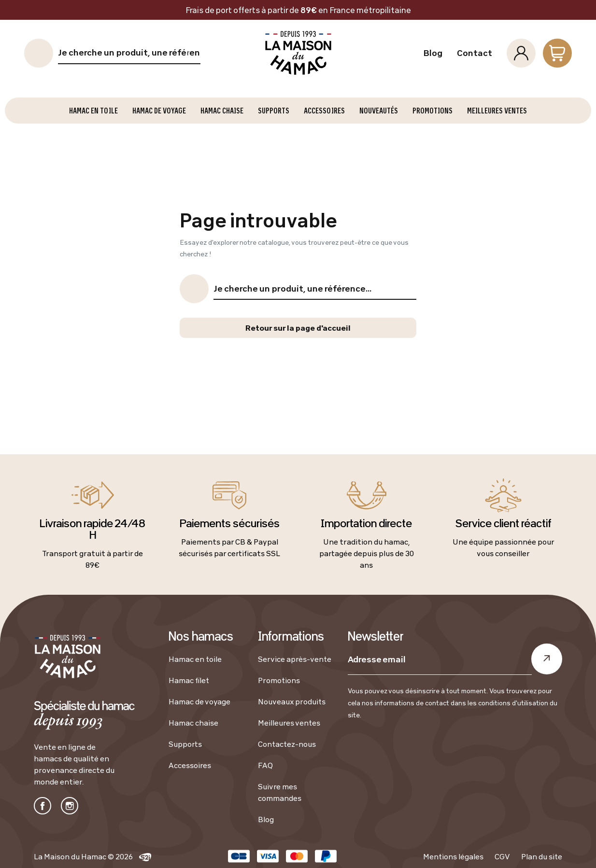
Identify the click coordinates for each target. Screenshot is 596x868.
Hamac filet (189, 680)
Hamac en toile (195, 659)
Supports (185, 744)
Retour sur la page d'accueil (298, 328)
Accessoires (190, 765)
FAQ (265, 765)
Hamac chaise (193, 723)
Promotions (279, 680)
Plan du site (542, 856)
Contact (475, 53)
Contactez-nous (287, 744)
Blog (433, 53)
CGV (502, 856)
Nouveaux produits (292, 701)
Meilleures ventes (289, 723)
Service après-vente (295, 659)
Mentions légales (453, 856)
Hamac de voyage (199, 701)
